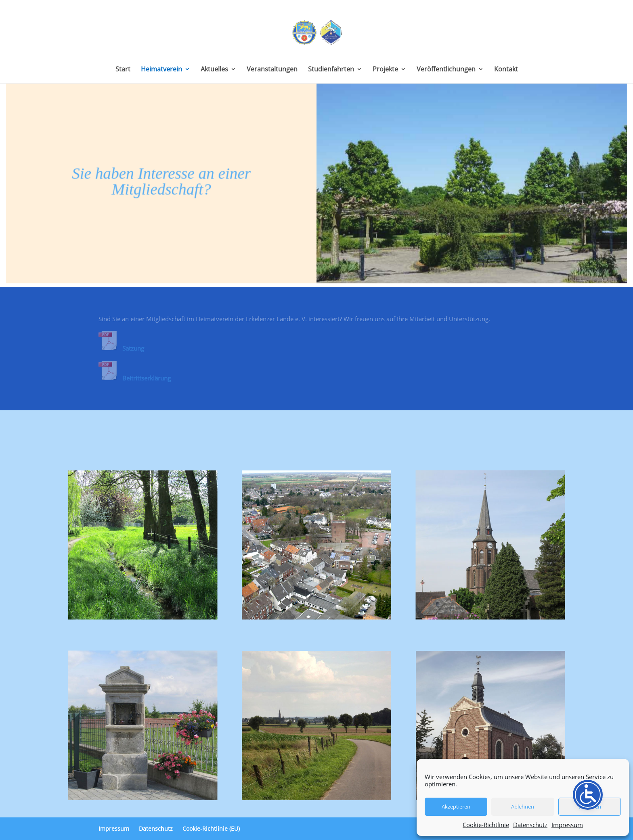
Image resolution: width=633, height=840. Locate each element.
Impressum (567, 825)
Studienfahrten (331, 70)
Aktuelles (214, 70)
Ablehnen (523, 807)
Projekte (385, 70)
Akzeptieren (456, 807)
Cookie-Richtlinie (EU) (211, 829)
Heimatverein (161, 70)
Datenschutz (530, 825)
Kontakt (506, 70)
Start (123, 70)
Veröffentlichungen (446, 70)
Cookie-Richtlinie (486, 825)
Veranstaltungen (272, 70)
